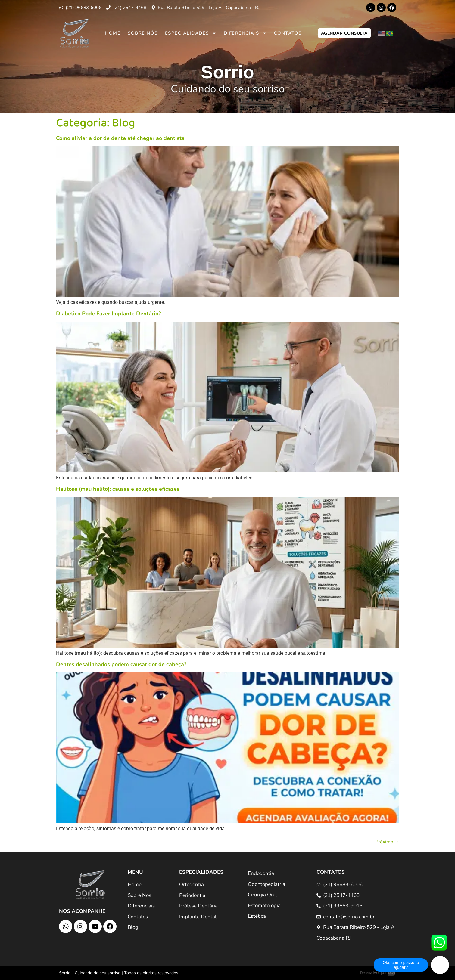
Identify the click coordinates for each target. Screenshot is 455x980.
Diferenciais (245, 33)
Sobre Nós (143, 33)
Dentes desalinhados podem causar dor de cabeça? (121, 664)
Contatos (288, 33)
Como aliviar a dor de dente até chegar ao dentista (120, 138)
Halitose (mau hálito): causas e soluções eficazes (118, 489)
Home (113, 33)
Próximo (387, 842)
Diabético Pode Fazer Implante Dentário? (108, 314)
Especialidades (191, 33)
